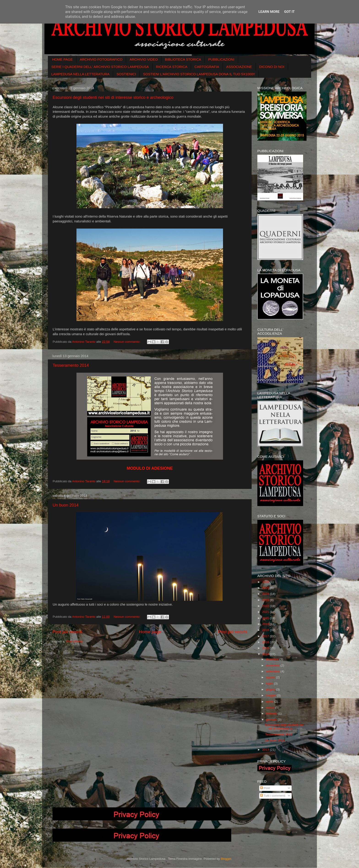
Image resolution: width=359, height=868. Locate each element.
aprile (270, 702)
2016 (266, 642)
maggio (271, 695)
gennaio (272, 720)
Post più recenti (67, 632)
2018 (266, 630)
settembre (273, 671)
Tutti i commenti (273, 796)
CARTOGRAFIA (207, 67)
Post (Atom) (74, 641)
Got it (289, 12)
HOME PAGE (63, 59)
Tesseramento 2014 (71, 365)
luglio (270, 683)
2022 (266, 606)
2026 (266, 582)
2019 (266, 624)
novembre (273, 665)
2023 (266, 600)
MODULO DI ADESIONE (150, 468)
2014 (266, 654)
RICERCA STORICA (172, 67)
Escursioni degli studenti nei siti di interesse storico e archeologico (113, 97)
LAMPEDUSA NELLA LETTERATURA (80, 74)
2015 (266, 648)
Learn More (269, 12)
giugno (271, 689)
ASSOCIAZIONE (239, 67)
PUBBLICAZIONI (221, 59)
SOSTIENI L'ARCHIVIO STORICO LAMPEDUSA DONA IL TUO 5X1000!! (199, 74)
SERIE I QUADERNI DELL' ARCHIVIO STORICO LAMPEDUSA (100, 67)
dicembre (273, 659)
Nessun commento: (127, 342)
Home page (150, 632)
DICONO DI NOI (272, 67)
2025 (266, 588)
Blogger (226, 859)
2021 (266, 612)
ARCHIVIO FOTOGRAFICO (101, 59)
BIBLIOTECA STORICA (183, 59)
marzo (271, 708)
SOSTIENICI (126, 74)
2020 (266, 618)
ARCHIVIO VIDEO (144, 59)
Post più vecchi (233, 632)
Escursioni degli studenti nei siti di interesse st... (284, 727)
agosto (271, 677)
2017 (266, 636)
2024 (266, 594)
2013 (266, 750)
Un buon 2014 (66, 505)
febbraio (272, 713)
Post (265, 788)
